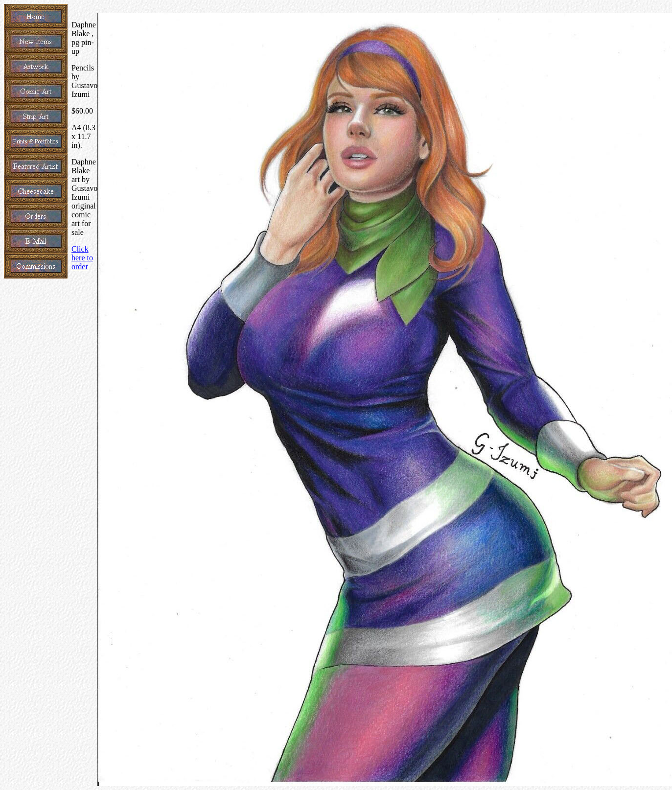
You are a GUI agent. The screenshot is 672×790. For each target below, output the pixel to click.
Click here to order (82, 258)
